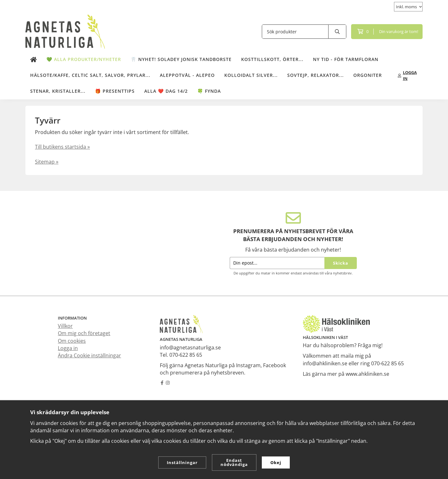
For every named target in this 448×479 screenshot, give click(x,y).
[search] (337, 32)
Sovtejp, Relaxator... (316, 75)
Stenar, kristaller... (58, 91)
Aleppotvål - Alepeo (187, 75)
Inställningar (182, 462)
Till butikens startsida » (62, 147)
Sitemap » (47, 162)
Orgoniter (368, 75)
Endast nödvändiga (234, 462)
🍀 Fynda (209, 91)
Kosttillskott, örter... (272, 59)
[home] (34, 60)
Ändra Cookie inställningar (89, 355)
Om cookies (72, 341)
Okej (276, 462)
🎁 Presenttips (115, 91)
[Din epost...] (277, 263)
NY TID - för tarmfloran (346, 59)
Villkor (65, 326)
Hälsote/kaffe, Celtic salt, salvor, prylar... (90, 75)
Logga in (68, 348)
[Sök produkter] (295, 32)
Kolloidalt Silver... (251, 75)
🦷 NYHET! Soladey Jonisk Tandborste (181, 59)
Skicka (341, 263)
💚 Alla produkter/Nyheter (84, 59)
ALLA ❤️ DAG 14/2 (166, 91)
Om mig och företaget (84, 333)
